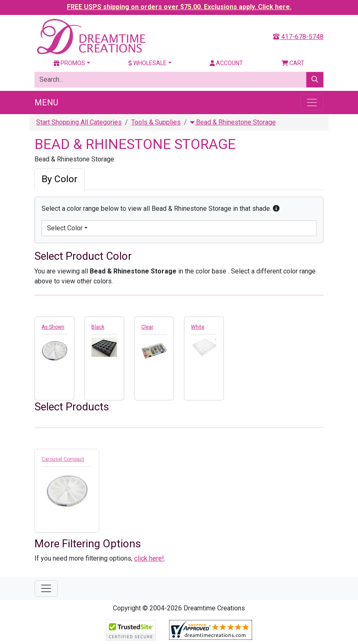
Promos (69, 63)
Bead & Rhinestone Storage (233, 122)
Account (226, 63)
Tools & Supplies (156, 122)
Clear (147, 327)
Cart (293, 63)
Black (98, 327)
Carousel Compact (63, 461)
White (198, 327)
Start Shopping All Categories (79, 122)
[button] (276, 209)
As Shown (53, 327)
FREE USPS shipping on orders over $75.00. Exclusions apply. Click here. (179, 7)
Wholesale (147, 63)
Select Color (65, 228)
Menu (46, 102)
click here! (149, 558)
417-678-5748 (298, 37)
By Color (60, 179)
